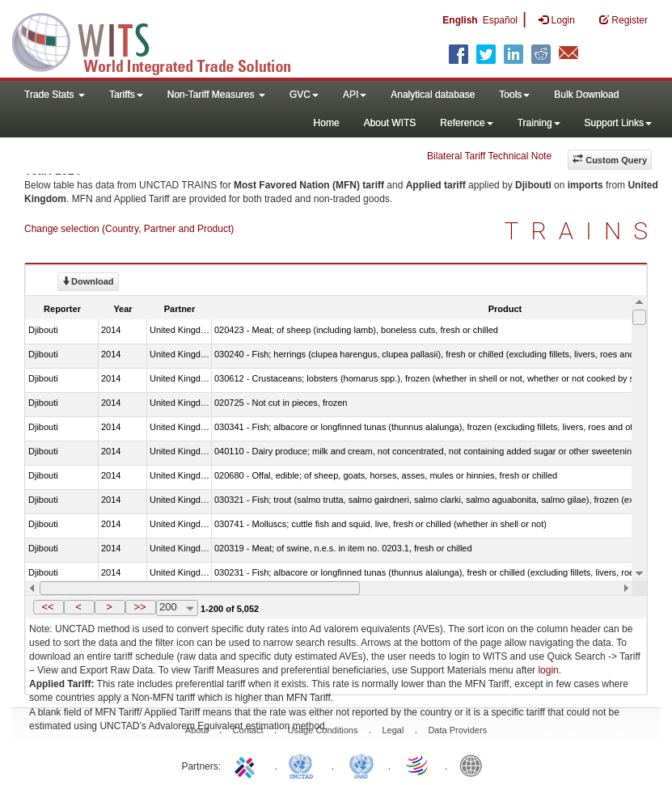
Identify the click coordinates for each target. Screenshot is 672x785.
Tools (514, 95)
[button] (49, 607)
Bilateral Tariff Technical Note (489, 156)
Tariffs (126, 95)
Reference (466, 123)
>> (139, 607)
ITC (247, 765)
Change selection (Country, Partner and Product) (129, 229)
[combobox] (177, 608)
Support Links (618, 123)
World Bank (475, 765)
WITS (162, 40)
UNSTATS (361, 765)
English (460, 20)
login (548, 670)
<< (47, 607)
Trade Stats (55, 95)
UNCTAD (304, 765)
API (355, 95)
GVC (304, 95)
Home (327, 123)
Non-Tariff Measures (216, 95)
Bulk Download (586, 95)
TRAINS (582, 231)
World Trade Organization (418, 765)
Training (539, 123)
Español (500, 20)
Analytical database (433, 95)
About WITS (390, 123)
